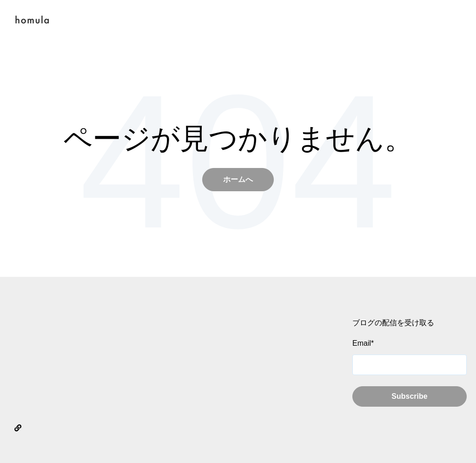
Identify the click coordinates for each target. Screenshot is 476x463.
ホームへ (238, 179)
